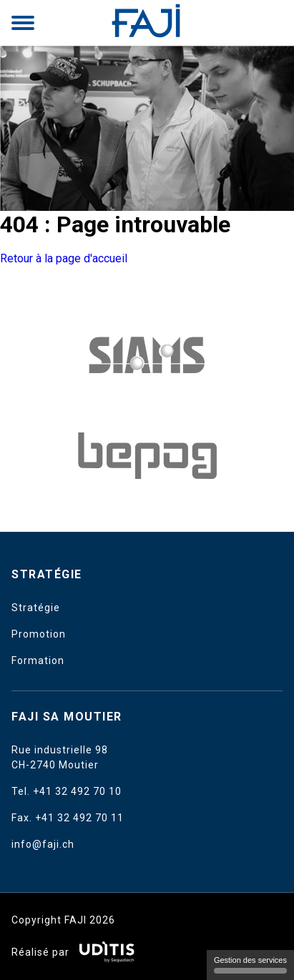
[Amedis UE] (147, 355)
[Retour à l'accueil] (147, 23)
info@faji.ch (43, 844)
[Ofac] (147, 456)
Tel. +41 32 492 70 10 (67, 791)
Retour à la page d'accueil (64, 258)
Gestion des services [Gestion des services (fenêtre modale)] (250, 965)
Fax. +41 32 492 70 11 (68, 818)
